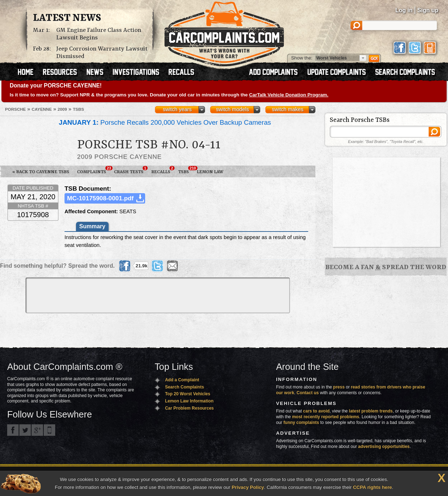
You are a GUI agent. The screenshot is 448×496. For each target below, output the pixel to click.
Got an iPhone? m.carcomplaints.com (49, 430)
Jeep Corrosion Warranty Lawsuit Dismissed (102, 53)
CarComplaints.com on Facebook (13, 430)
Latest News (67, 18)
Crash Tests (131, 170)
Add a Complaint (182, 380)
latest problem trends (371, 411)
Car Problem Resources (189, 408)
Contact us (308, 393)
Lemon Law (210, 172)
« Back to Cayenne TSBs (41, 172)
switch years (177, 109)
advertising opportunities (384, 447)
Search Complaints (184, 387)
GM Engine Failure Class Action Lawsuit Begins (99, 34)
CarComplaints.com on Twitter (25, 430)
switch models (232, 109)
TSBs (185, 170)
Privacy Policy (248, 487)
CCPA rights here (373, 487)
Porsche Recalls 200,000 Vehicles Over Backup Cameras (165, 122)
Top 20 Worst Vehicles (187, 394)
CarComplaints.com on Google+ (37, 430)
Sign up (428, 10)
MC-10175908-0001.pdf (100, 198)
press (339, 387)
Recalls (163, 170)
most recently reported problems (326, 417)
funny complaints (301, 423)
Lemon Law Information (189, 401)
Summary (92, 226)
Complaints (94, 170)
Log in (404, 10)
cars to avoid (316, 411)
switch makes (288, 109)
